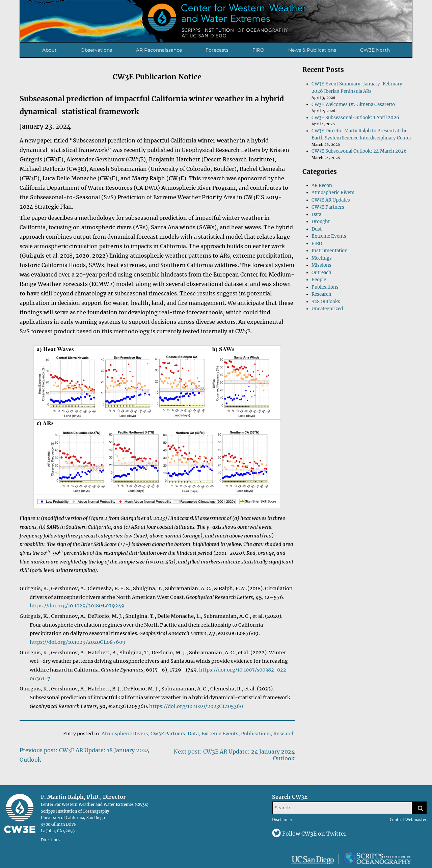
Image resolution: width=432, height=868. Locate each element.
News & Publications (312, 50)
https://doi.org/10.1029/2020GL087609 (78, 642)
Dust (317, 229)
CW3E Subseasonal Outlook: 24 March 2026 (359, 151)
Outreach (321, 273)
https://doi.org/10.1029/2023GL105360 (196, 706)
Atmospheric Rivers (125, 734)
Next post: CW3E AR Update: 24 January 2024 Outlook (234, 755)
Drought (321, 222)
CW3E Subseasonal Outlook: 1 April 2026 (355, 118)
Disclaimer (282, 820)
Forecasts (217, 50)
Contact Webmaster (408, 820)
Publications (256, 734)
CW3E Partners (168, 734)
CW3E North (375, 50)
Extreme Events (220, 734)
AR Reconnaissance (159, 50)
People (319, 280)
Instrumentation (330, 251)
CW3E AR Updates (331, 200)
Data (193, 734)
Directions (51, 840)
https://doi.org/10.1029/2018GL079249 (77, 606)
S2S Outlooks (326, 302)
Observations (96, 50)
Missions (321, 265)
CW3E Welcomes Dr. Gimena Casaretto (353, 104)
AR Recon (322, 186)
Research (284, 734)
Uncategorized (327, 309)
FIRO (258, 50)
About (49, 50)
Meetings (322, 258)
